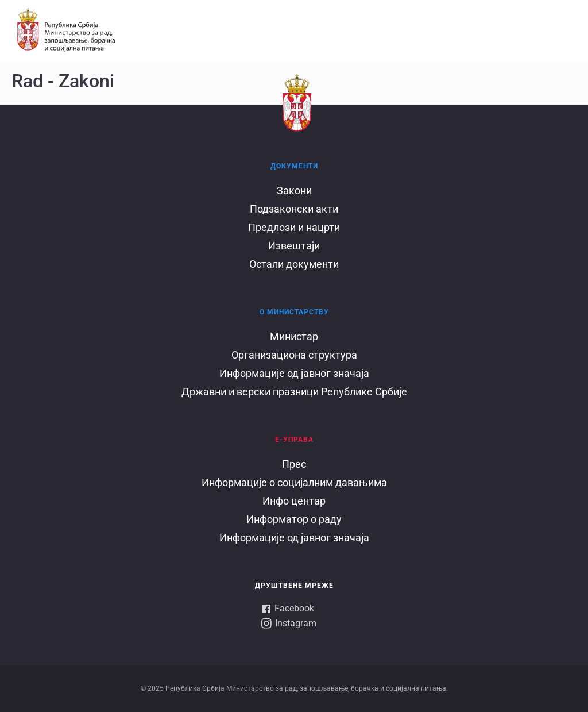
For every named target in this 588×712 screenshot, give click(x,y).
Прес (294, 464)
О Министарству (294, 312)
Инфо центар (294, 501)
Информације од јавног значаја (294, 373)
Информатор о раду (294, 519)
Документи (294, 166)
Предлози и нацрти (294, 227)
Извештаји (294, 246)
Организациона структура (294, 355)
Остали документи (294, 264)
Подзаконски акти (294, 209)
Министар (294, 336)
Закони (294, 190)
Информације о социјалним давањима (294, 482)
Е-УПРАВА (294, 440)
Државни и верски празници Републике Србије (294, 392)
